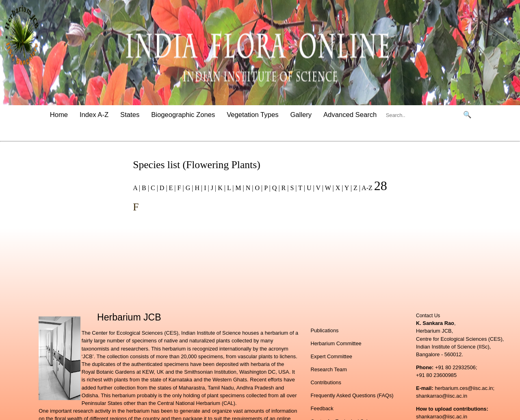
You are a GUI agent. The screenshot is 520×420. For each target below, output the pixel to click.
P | (266, 188)
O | (258, 188)
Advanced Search (350, 115)
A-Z (367, 188)
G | (189, 188)
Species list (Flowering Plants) (197, 165)
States (130, 115)
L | (230, 188)
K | (221, 188)
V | (319, 188)
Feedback (322, 408)
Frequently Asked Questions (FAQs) (352, 395)
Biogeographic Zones (183, 115)
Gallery (301, 115)
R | (284, 188)
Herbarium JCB (129, 317)
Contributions (326, 382)
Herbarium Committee (336, 343)
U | (310, 188)
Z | (356, 188)
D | (163, 188)
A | (136, 188)
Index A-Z (94, 115)
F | (180, 188)
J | (213, 188)
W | (329, 188)
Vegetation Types (252, 115)
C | (154, 188)
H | (198, 188)
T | (301, 188)
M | (239, 188)
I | (206, 188)
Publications (324, 330)
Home (59, 115)
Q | (275, 188)
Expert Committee (331, 356)
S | (292, 188)
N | (249, 188)
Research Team (328, 369)
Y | (347, 188)
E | (172, 188)
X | (339, 188)
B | (145, 188)
